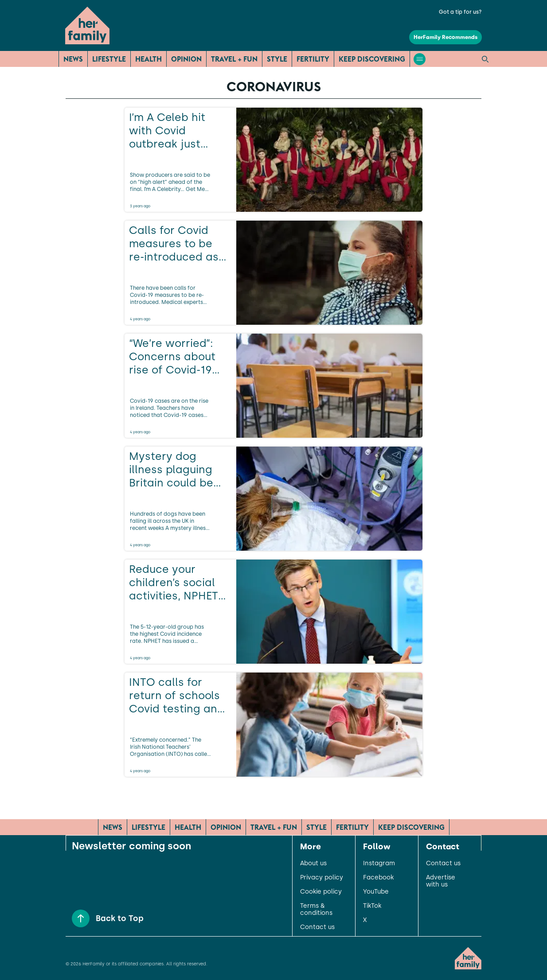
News (73, 59)
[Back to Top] (81, 918)
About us (313, 863)
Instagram (379, 863)
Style (277, 59)
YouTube (376, 892)
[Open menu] (420, 59)
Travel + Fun (234, 59)
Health (148, 59)
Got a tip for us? (460, 12)
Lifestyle (109, 59)
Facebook (378, 878)
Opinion (186, 59)
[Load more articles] (273, 796)
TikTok (372, 906)
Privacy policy (322, 878)
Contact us (317, 927)
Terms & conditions (316, 910)
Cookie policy (321, 892)
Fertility (313, 59)
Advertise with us (441, 881)
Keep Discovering (372, 59)
